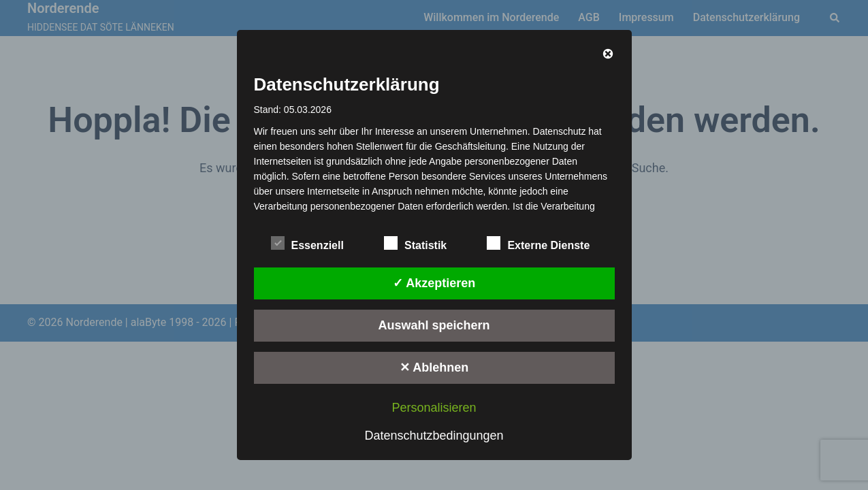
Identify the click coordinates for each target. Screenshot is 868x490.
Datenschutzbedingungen (434, 436)
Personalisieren (434, 408)
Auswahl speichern (434, 325)
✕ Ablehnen (434, 367)
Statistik (415, 244)
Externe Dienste (538, 244)
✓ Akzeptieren (434, 283)
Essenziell (307, 244)
